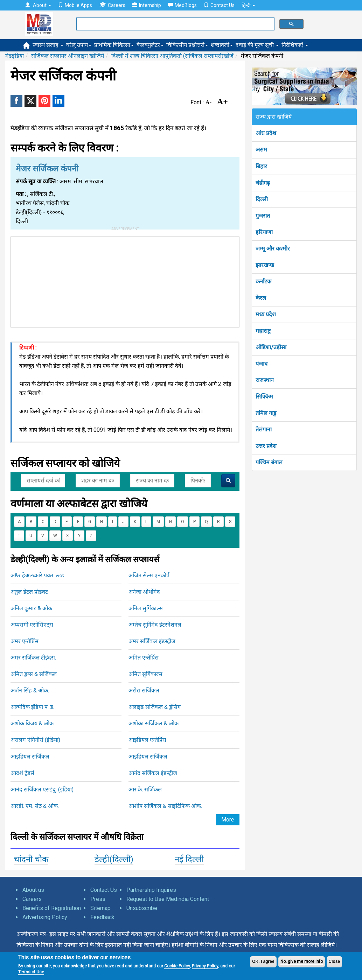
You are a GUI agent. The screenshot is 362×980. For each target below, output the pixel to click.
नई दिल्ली (189, 859)
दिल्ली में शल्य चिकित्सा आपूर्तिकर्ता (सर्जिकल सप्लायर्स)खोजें (172, 56)
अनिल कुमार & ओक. (32, 608)
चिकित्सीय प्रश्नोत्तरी (187, 45)
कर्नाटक (263, 281)
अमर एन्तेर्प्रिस (25, 641)
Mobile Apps (75, 5)
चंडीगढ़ (263, 183)
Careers (112, 5)
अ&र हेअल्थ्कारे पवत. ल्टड (37, 575)
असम (261, 150)
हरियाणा (264, 232)
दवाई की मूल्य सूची (257, 45)
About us (33, 890)
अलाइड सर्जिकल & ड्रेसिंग (155, 707)
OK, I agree (263, 961)
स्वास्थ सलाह (48, 45)
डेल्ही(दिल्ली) (114, 859)
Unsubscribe (142, 908)
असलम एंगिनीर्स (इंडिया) (35, 740)
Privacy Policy (205, 966)
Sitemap (100, 908)
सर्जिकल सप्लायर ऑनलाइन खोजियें (68, 56)
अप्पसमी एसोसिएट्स (32, 625)
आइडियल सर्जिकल (30, 757)
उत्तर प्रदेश (266, 446)
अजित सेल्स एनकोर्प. (149, 575)
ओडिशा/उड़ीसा (271, 347)
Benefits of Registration (52, 908)
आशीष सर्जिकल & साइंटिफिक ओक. (165, 806)
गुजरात (263, 216)
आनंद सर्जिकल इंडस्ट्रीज (153, 773)
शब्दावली (222, 45)
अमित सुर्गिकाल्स (145, 674)
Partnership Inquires (151, 890)
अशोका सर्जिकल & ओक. (154, 723)
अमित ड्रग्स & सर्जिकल (34, 674)
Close (335, 961)
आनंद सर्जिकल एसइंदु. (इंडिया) (42, 789)
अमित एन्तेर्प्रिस (144, 658)
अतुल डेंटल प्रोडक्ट (29, 592)
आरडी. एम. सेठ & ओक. (35, 806)
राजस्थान (265, 380)
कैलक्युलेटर (150, 45)
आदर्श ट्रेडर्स (22, 773)
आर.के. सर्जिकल (145, 789)
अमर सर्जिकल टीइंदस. (33, 658)
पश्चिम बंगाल (269, 462)
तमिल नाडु (266, 413)
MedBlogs (182, 5)
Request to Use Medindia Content (168, 899)
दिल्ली (262, 199)
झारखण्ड (265, 265)
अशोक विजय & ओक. (33, 723)
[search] (175, 24)
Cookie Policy (177, 966)
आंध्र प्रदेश (266, 133)
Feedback (102, 917)
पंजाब (262, 364)
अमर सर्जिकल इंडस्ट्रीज (152, 641)
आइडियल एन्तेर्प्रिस (147, 740)
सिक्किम (264, 397)
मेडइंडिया (15, 56)
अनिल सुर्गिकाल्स (146, 608)
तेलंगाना (264, 429)
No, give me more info (302, 961)
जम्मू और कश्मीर (273, 249)
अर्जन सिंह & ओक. (30, 690)
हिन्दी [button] (248, 5)
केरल (261, 298)
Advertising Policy (45, 917)
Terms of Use (31, 972)
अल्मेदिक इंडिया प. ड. (32, 707)
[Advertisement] (125, 281)
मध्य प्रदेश (266, 314)
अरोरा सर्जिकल (144, 690)
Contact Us (219, 5)
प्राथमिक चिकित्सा (114, 45)
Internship (147, 5)
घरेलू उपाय (79, 45)
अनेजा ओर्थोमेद (144, 592)
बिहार (261, 166)
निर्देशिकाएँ (295, 45)
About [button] (38, 5)
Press (98, 899)
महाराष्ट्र (263, 331)
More (228, 820)
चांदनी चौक (31, 859)
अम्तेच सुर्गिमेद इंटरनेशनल (155, 625)
